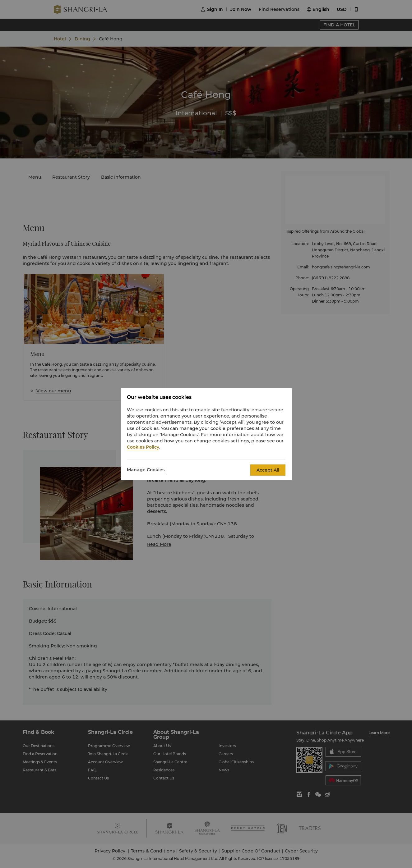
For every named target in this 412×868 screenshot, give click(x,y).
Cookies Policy (143, 447)
